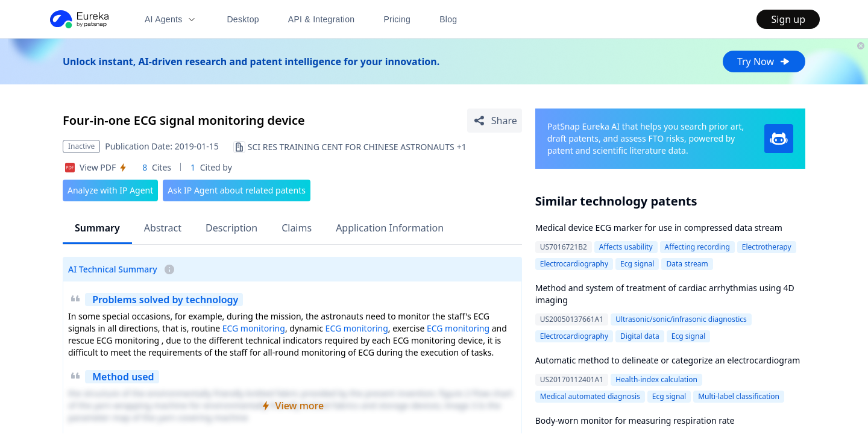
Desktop (243, 19)
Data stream (687, 264)
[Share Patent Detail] (495, 121)
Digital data (640, 336)
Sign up (788, 19)
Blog (448, 19)
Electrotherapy (767, 247)
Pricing (397, 19)
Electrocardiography (574, 264)
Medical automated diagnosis (590, 396)
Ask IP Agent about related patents (237, 190)
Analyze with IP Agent (110, 190)
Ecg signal (637, 264)
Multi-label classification (739, 396)
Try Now (764, 61)
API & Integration (322, 19)
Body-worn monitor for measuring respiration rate (635, 420)
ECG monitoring (254, 328)
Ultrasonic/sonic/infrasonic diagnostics (681, 319)
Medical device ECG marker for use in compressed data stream (659, 228)
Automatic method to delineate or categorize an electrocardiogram (668, 360)
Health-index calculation (656, 379)
